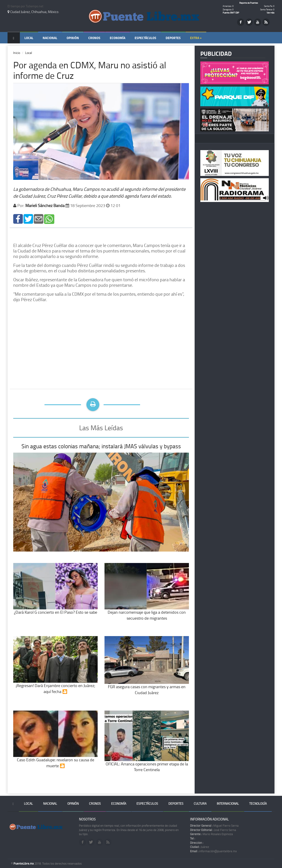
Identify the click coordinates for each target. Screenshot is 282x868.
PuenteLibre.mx (24, 863)
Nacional (50, 38)
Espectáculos (145, 38)
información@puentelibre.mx (213, 851)
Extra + (196, 38)
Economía (117, 38)
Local (29, 38)
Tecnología (258, 803)
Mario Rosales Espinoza (211, 834)
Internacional (228, 803)
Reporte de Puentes (249, 3)
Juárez (200, 847)
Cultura (200, 803)
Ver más (271, 13)
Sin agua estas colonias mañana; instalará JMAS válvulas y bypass (101, 446)
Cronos (94, 38)
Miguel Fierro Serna (214, 826)
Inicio (17, 53)
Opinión (73, 38)
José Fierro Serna (213, 830)
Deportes (173, 38)
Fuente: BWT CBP (231, 13)
